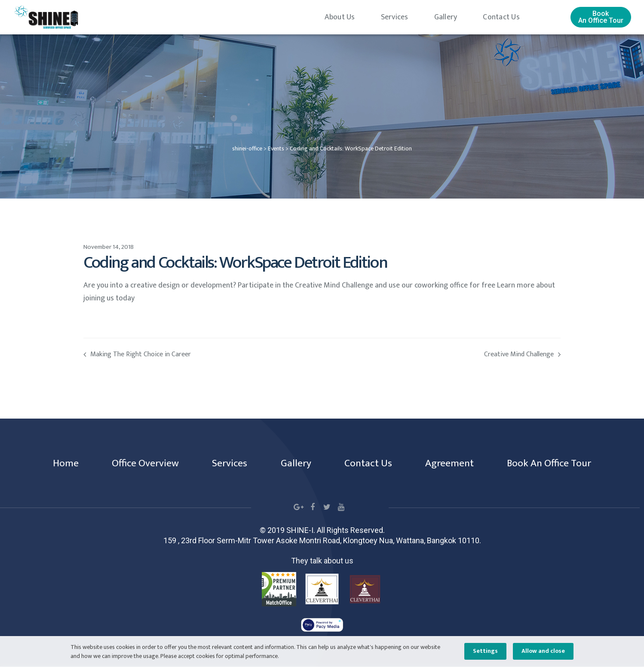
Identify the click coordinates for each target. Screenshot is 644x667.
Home (61, 464)
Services (395, 17)
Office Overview (142, 464)
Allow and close (543, 651)
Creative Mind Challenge (441, 355)
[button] (601, 17)
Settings (485, 651)
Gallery (446, 17)
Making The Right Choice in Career (203, 355)
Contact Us (501, 17)
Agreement (451, 464)
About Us (340, 17)
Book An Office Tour (554, 464)
